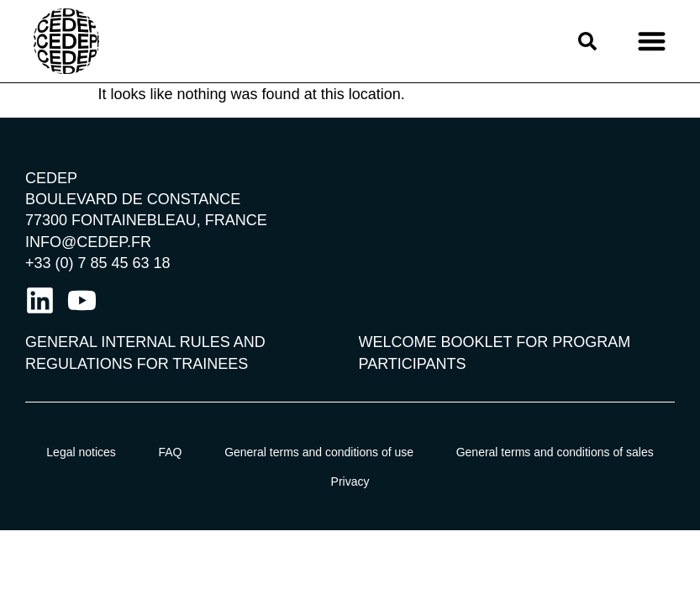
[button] (652, 42)
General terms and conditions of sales (555, 452)
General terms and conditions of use (319, 452)
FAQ (170, 452)
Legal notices (81, 452)
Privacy (350, 481)
